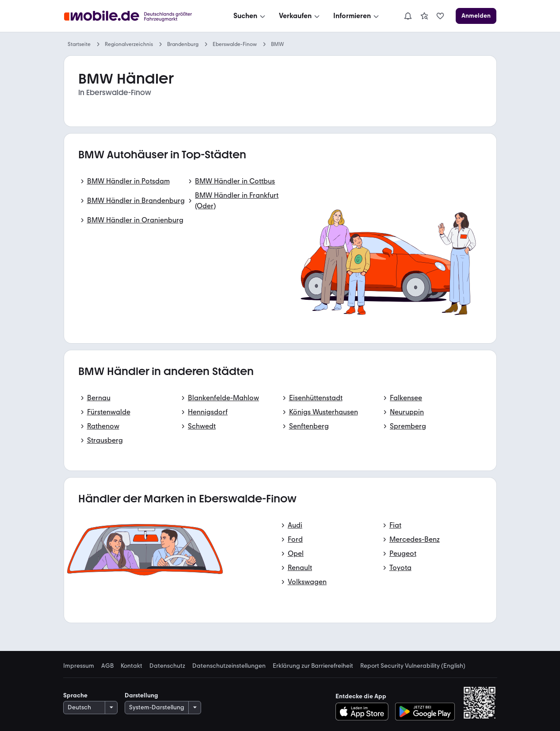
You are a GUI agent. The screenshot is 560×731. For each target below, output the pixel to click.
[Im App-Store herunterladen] (364, 712)
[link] (424, 16)
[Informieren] (357, 16)
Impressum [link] (79, 666)
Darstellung (141, 695)
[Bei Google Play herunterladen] (425, 712)
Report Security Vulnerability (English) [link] (413, 666)
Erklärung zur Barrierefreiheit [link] (313, 666)
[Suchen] (250, 16)
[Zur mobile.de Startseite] (139, 16)
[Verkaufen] (300, 16)
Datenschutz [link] (167, 666)
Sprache (75, 695)
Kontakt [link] (131, 666)
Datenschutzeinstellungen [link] (229, 666)
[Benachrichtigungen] (408, 16)
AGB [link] (107, 666)
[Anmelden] (476, 16)
